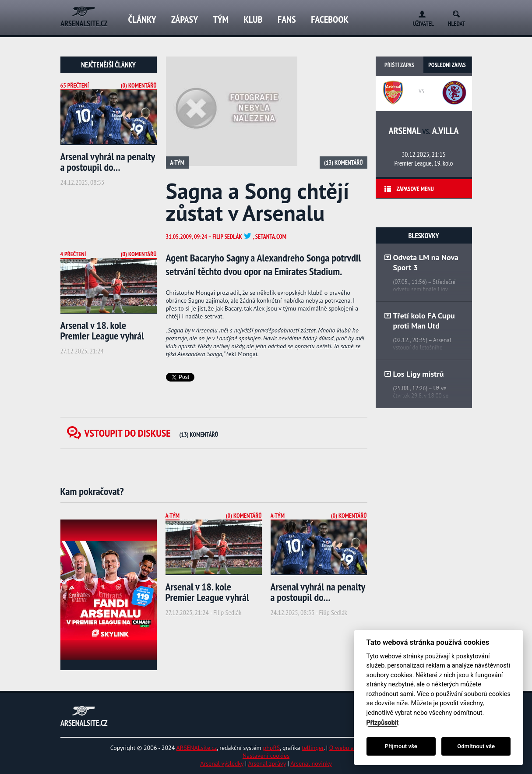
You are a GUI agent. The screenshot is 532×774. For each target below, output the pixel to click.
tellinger (313, 748)
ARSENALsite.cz (197, 748)
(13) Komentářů (343, 163)
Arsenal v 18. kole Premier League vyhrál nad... (102, 336)
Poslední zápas (447, 65)
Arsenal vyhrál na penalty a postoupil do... (108, 162)
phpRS (272, 748)
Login (420, 12)
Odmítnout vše (476, 746)
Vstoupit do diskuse (151, 433)
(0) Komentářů (139, 85)
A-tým (178, 163)
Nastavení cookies (266, 756)
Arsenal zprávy (267, 763)
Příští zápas (399, 65)
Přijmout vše (401, 746)
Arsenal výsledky (222, 763)
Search (459, 12)
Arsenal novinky (311, 763)
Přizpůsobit (383, 723)
